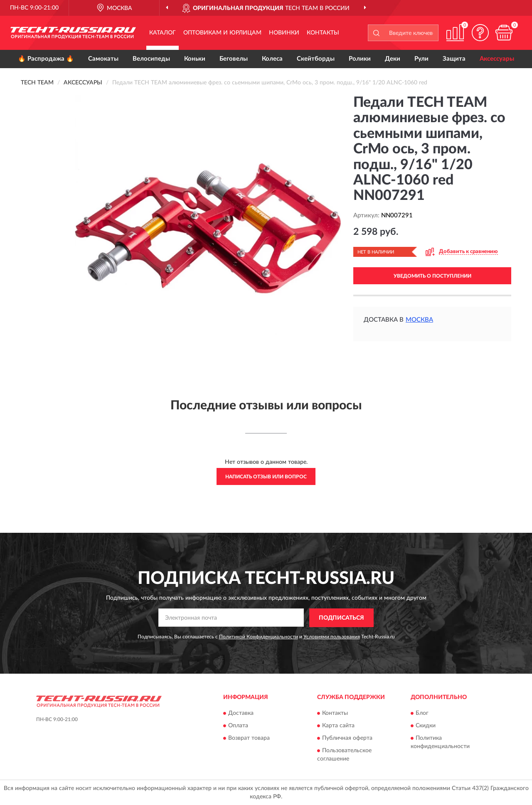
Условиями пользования (332, 637)
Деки (393, 59)
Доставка (241, 714)
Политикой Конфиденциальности (259, 637)
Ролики (360, 59)
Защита (454, 59)
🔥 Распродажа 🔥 (46, 59)
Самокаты (103, 59)
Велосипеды (151, 59)
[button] (480, 33)
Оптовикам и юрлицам (222, 33)
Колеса (272, 59)
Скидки (426, 726)
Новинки (284, 33)
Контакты (323, 33)
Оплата (238, 726)
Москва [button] (419, 320)
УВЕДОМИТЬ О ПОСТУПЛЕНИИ (432, 276)
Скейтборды (316, 59)
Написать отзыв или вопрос (266, 477)
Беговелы (234, 59)
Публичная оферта (347, 739)
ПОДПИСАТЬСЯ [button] (341, 618)
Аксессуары (497, 59)
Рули (421, 59)
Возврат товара (249, 739)
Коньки (195, 59)
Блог (422, 714)
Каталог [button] (163, 33)
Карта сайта (338, 726)
